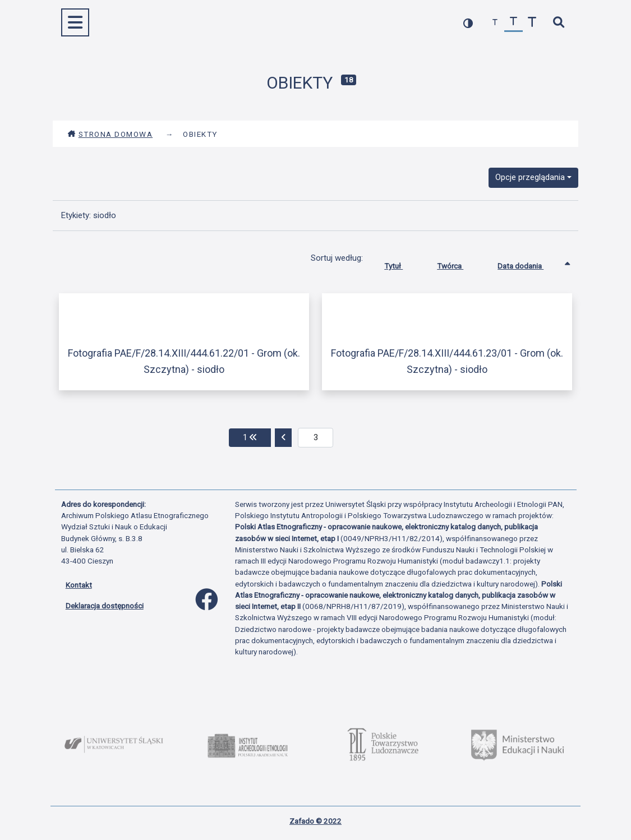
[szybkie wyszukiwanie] (559, 23)
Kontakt (79, 585)
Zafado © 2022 (315, 821)
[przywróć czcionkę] (513, 23)
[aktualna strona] (315, 438)
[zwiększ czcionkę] (532, 23)
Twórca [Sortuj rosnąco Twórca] (459, 264)
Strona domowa (110, 134)
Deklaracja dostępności (105, 606)
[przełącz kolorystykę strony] (468, 23)
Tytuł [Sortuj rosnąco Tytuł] (402, 264)
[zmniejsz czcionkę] (495, 23)
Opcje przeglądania (530, 177)
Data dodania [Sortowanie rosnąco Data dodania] (529, 264)
